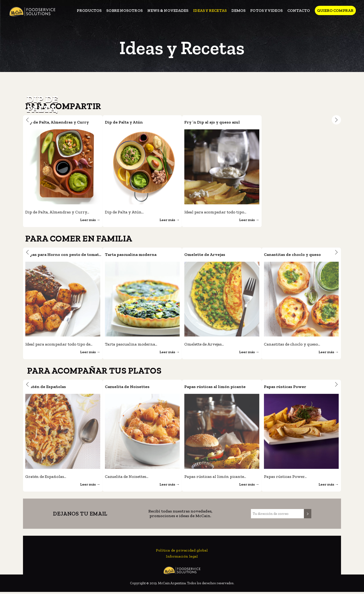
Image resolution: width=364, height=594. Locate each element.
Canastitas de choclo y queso (301, 255)
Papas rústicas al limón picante (224, 388)
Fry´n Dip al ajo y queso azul (220, 122)
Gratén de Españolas (51, 388)
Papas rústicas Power (291, 388)
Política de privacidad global (182, 552)
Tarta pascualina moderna (139, 255)
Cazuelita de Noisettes (133, 388)
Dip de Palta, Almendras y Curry (66, 122)
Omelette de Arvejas (210, 255)
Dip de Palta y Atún (129, 122)
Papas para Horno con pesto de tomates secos (83, 255)
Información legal (182, 558)
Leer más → (89, 220)
